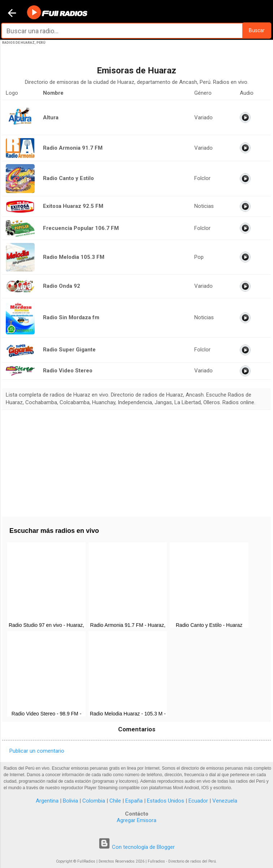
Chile (115, 801)
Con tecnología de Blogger (136, 847)
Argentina (47, 801)
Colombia (94, 801)
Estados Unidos (166, 801)
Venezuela (225, 801)
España (134, 801)
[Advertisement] (136, 461)
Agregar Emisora (136, 820)
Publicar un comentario (37, 751)
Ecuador (198, 801)
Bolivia (70, 801)
